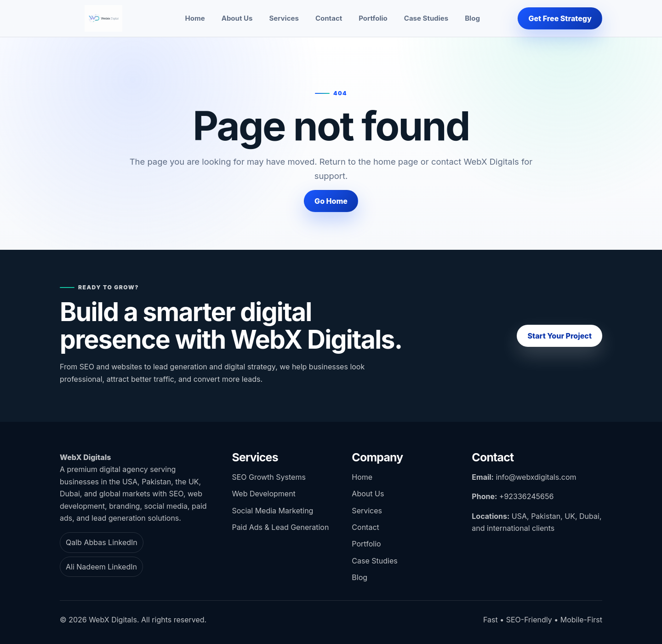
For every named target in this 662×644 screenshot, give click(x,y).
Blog (472, 18)
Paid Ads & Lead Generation (280, 527)
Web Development (263, 494)
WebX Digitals (85, 457)
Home (195, 18)
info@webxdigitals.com (536, 477)
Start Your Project (559, 336)
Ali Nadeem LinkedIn (101, 567)
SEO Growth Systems (268, 477)
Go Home (331, 201)
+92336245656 (527, 496)
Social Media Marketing (272, 511)
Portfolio (373, 18)
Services (284, 18)
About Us (237, 18)
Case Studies (426, 18)
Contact (329, 18)
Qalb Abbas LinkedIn (102, 542)
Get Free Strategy (560, 18)
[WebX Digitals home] (103, 18)
